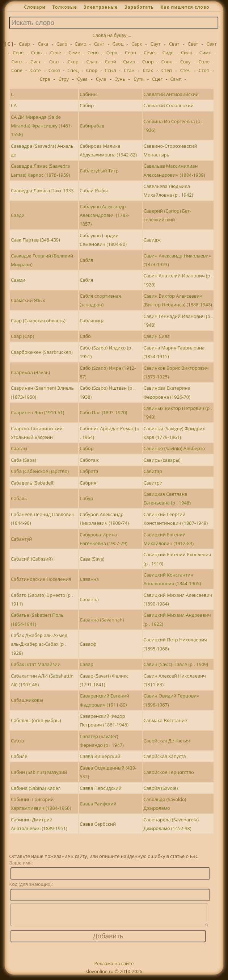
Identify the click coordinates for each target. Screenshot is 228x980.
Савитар (153, 471)
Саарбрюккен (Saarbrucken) (42, 352)
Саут (156, 44)
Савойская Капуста (164, 756)
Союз (54, 70)
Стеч (185, 70)
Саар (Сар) (22, 336)
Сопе (17, 70)
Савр (24, 44)
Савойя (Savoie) (161, 788)
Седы (37, 53)
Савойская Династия (166, 741)
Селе (56, 53)
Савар (86, 664)
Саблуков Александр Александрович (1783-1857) (104, 215)
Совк (167, 62)
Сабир (87, 105)
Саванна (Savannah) (102, 620)
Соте (36, 70)
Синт (17, 62)
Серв (112, 53)
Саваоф (88, 644)
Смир (129, 62)
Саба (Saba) (24, 460)
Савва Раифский (98, 804)
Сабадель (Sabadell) (33, 483)
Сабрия (88, 483)
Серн (130, 53)
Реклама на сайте (114, 968)
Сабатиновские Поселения (41, 579)
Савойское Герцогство (168, 772)
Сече (149, 53)
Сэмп (176, 79)
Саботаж (89, 460)
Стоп (204, 70)
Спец (73, 70)
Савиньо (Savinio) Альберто (174, 448)
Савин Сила (157, 336)
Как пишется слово (185, 7)
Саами (18, 280)
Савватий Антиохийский (171, 94)
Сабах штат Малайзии (36, 664)
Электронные (101, 7)
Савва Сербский (98, 824)
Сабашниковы (27, 700)
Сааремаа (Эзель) (30, 372)
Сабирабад (92, 126)
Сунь (120, 79)
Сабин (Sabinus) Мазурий (39, 772)
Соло (204, 62)
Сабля (86, 260)
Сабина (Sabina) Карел (36, 788)
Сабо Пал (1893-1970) (103, 412)
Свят (212, 44)
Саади (18, 215)
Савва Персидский (100, 788)
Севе (18, 53)
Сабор (86, 448)
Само (80, 44)
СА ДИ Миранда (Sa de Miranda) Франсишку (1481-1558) (41, 126)
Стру (64, 79)
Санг (99, 44)
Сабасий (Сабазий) (32, 559)
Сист (35, 62)
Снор (148, 62)
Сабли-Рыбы (94, 190)
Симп (206, 53)
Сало (62, 44)
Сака (43, 44)
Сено (93, 53)
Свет (193, 44)
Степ (167, 70)
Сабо (85, 336)
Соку (185, 62)
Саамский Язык (28, 300)
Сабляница (92, 321)
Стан (129, 70)
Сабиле (19, 756)
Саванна (89, 579)
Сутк (138, 79)
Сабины (88, 94)
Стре (45, 79)
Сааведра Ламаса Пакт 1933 (42, 190)
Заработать (139, 7)
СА (14, 105)
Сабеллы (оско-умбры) (36, 720)
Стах (148, 70)
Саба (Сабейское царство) (40, 471)
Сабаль (19, 498)
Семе (75, 53)
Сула (101, 79)
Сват (174, 44)
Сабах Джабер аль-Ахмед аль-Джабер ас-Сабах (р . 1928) (39, 644)
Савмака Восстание (165, 720)
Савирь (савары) (162, 460)
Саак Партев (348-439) (35, 240)
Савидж (152, 240)
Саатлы (19, 448)
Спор (92, 70)
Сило (187, 53)
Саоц (118, 44)
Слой (111, 62)
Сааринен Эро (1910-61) (37, 412)
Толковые (65, 7)
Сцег (157, 79)
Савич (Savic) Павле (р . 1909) (176, 664)
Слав (92, 62)
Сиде (168, 53)
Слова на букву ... (112, 35)
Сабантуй (22, 539)
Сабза (17, 741)
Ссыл (111, 70)
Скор (73, 62)
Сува (82, 79)
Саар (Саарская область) (38, 321)
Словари (35, 7)
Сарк (137, 44)
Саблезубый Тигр (99, 171)
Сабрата (89, 471)
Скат (54, 62)
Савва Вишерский (100, 756)
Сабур (86, 498)
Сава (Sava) (92, 559)
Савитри (153, 483)
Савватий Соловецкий (168, 105)
